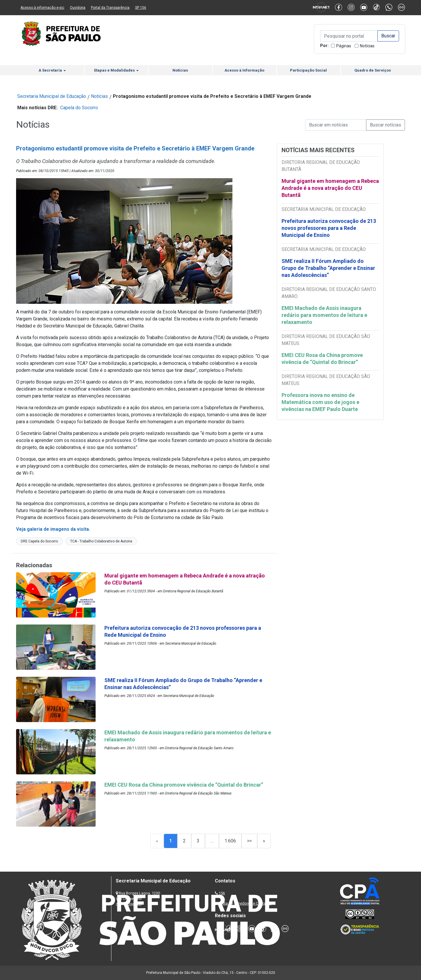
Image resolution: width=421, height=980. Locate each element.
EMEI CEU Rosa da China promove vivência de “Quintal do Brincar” (322, 359)
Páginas (344, 46)
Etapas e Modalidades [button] (116, 70)
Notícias (367, 46)
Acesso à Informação (244, 70)
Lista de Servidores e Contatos (245, 903)
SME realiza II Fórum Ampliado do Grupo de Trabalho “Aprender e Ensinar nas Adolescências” (328, 268)
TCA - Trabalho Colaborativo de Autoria (101, 541)
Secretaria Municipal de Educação (52, 96)
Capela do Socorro (79, 108)
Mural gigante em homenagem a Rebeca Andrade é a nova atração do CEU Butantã (330, 188)
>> (249, 841)
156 (222, 893)
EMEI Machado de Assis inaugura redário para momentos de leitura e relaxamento (324, 315)
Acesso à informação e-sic (42, 8)
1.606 (230, 841)
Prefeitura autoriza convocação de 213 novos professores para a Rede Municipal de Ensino (329, 228)
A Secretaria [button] (52, 70)
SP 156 (141, 8)
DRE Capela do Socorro (39, 541)
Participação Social (308, 70)
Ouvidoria (78, 8)
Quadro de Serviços (373, 70)
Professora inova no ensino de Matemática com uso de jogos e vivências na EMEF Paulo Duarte (320, 402)
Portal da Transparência (110, 8)
